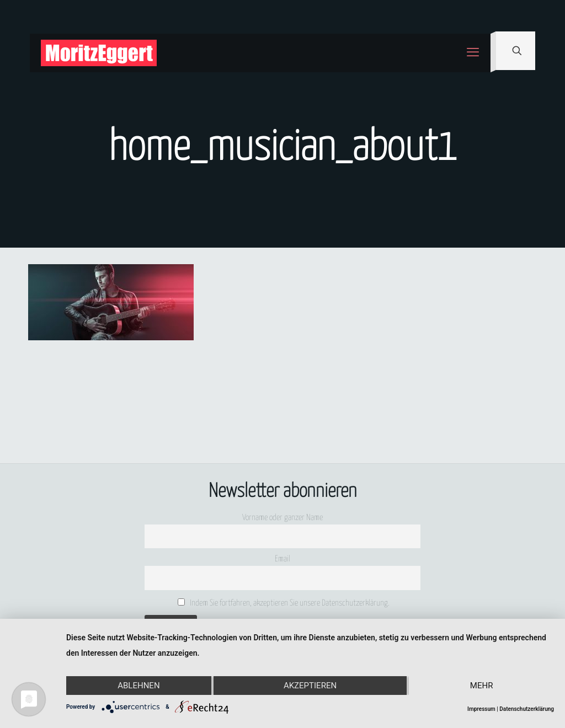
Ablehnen (138, 686)
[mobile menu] (473, 53)
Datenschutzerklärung (527, 709)
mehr (482, 686)
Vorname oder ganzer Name (282, 518)
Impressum (481, 709)
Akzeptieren (310, 686)
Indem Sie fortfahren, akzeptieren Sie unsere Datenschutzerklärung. (284, 603)
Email (282, 559)
